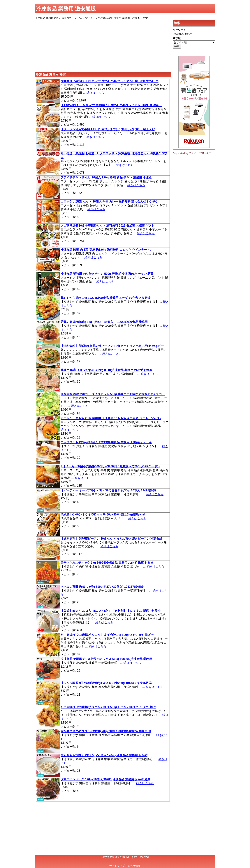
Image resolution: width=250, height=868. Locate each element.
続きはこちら (95, 93)
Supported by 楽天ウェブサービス (192, 153)
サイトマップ (117, 866)
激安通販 (120, 857)
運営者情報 (134, 866)
